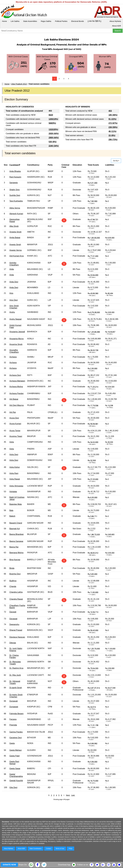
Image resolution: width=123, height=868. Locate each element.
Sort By (116, 161)
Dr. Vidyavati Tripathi (15, 682)
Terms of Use (60, 849)
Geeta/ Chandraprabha (16, 775)
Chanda (13, 586)
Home (4, 21)
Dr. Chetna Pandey (14, 656)
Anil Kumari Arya (16, 256)
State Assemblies (30, 21)
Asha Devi (14, 455)
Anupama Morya (16, 339)
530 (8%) (53, 142)
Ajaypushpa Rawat (14, 220)
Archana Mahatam (17, 381)
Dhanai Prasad (16, 630)
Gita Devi (13, 787)
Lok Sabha (15, 21)
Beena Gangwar (16, 541)
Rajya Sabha (46, 21)
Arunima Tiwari (16, 436)
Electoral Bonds (77, 21)
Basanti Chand (16, 523)
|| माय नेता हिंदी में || (94, 21)
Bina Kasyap (15, 560)
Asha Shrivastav (16, 486)
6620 (51, 115)
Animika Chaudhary (14, 264)
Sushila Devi (15, 195)
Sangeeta (14, 183)
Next (68, 795)
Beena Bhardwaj (16, 534)
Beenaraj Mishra (16, 553)
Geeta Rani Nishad (14, 763)
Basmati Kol (14, 529)
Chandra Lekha (16, 592)
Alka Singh (14, 226)
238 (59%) (113, 127)
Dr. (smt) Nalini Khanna (16, 650)
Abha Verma (15, 208)
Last (73, 795)
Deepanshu (14, 624)
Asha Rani (14, 473)
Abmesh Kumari (16, 214)
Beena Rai (14, 547)
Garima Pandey (16, 732)
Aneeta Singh (15, 245)
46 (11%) (112, 131)
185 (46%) (113, 115)
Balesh (12, 516)
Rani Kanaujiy (15, 177)
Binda (12, 568)
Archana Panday (16, 393)
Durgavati (13, 701)
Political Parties (61, 21)
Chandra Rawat (16, 599)
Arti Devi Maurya (16, 405)
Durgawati (14, 707)
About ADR (117, 26)
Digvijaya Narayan (17, 637)
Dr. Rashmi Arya (16, 668)
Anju (11, 293)
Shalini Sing (14, 190)
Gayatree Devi (16, 738)
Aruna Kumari (15, 424)
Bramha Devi (15, 574)
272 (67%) (113, 123)
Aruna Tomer (15, 431)
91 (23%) (112, 119)
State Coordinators (35, 849)
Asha (12, 442)
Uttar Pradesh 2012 (19, 84)
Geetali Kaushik (16, 781)
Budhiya (13, 581)
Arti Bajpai (14, 399)
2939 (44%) (54, 134)
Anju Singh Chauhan (14, 307)
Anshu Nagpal (15, 319)
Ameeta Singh (15, 232)
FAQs (70, 849)
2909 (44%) (54, 138)
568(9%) (52, 123)
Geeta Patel (14, 756)
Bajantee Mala (16, 504)
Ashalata (13, 492)
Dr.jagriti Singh (16, 688)
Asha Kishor (15, 467)
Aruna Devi (14, 418)
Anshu (12, 312)
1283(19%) (53, 119)
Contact (49, 849)
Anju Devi (13, 300)
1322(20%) (53, 129)
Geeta (12, 743)
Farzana (13, 719)
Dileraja (13, 643)
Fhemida (13, 725)
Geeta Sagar (15, 769)
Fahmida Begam (16, 714)
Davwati (13, 612)
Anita (12, 269)
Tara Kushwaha (16, 201)
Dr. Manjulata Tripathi (15, 663)
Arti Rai (13, 412)
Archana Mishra (16, 387)
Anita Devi (14, 282)
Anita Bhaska (15, 171)
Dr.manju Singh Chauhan (16, 696)
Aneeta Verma (15, 250)
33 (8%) (112, 135)
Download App (64, 865)
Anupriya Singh (16, 344)
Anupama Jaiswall (17, 332)
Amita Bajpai (15, 238)
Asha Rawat (15, 479)
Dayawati (13, 619)
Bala (11, 510)
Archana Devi (15, 375)
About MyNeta (115, 21)
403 (110, 111)
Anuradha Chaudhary (14, 351)
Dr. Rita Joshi (15, 675)
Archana (13, 357)
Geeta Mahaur (16, 750)
